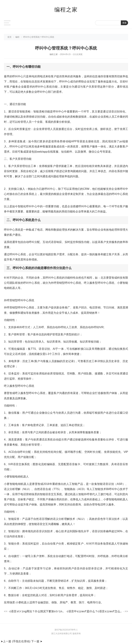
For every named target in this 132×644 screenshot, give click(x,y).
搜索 (124, 23)
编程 (17, 37)
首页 (9, 37)
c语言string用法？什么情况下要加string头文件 (37, 612)
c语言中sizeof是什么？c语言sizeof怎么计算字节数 (95, 612)
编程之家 (66, 10)
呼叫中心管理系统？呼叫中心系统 (39, 37)
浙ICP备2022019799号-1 (66, 630)
